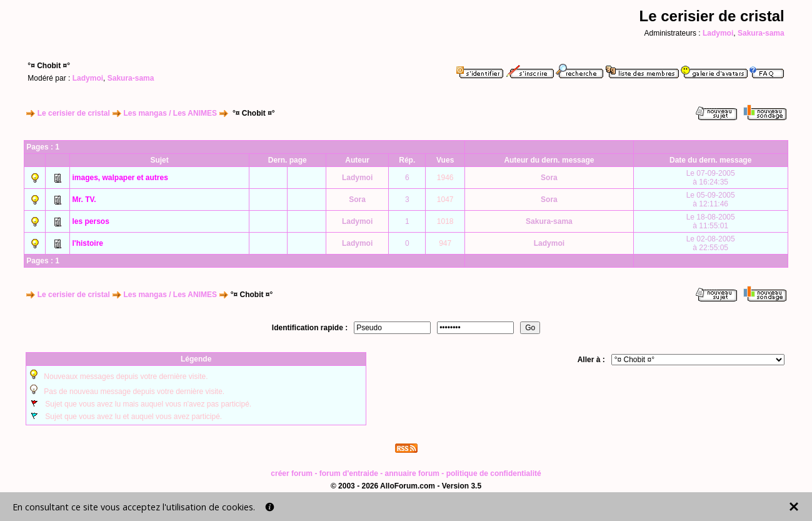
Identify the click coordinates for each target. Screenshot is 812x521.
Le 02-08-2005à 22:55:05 (711, 243)
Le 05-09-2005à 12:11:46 (711, 200)
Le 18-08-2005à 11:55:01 (711, 221)
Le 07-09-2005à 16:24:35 (711, 178)
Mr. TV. (84, 200)
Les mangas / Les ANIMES (170, 113)
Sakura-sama (761, 33)
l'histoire (88, 243)
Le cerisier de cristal (74, 113)
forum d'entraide (349, 473)
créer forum (292, 473)
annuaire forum (412, 473)
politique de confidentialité (494, 473)
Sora (549, 178)
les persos (90, 221)
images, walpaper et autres (120, 178)
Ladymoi (718, 33)
